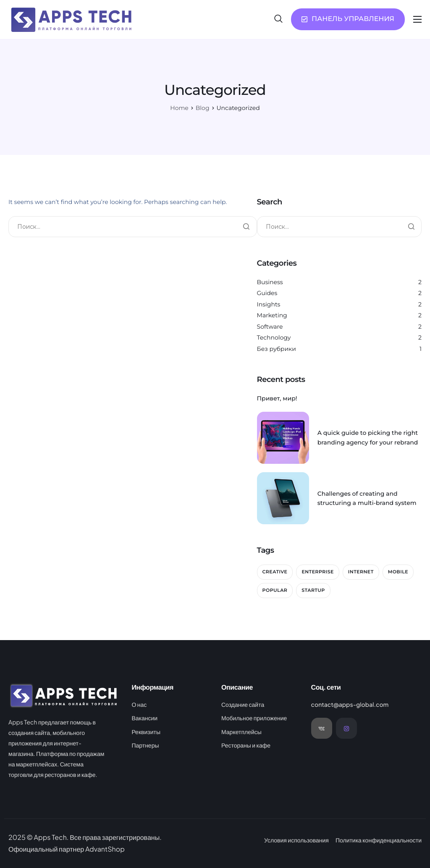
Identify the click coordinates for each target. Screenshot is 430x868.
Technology (274, 337)
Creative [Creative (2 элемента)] (275, 572)
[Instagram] (346, 728)
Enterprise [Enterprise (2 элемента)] (317, 572)
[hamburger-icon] (417, 19)
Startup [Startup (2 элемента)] (313, 590)
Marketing (272, 315)
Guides (267, 293)
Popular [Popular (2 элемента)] (275, 590)
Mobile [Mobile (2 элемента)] (398, 572)
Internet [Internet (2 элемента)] (361, 572)
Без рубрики (277, 349)
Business (270, 282)
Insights (269, 304)
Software (270, 327)
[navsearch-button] (278, 19)
